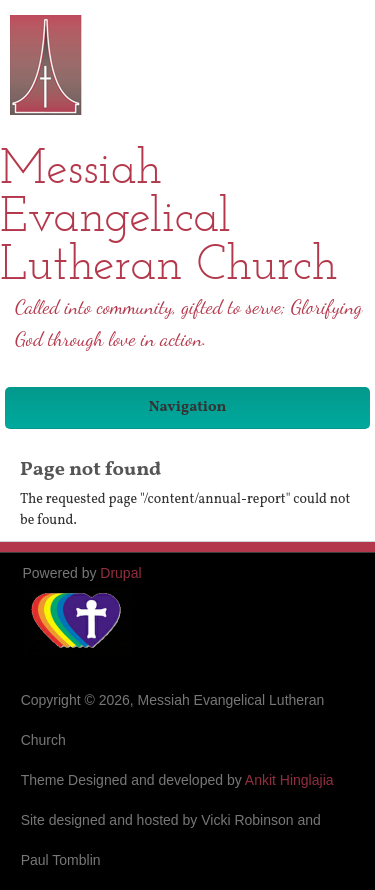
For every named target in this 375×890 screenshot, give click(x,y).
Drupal (120, 573)
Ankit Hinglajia (289, 780)
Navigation (188, 407)
